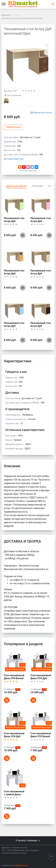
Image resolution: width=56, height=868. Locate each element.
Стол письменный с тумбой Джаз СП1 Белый (14, 794)
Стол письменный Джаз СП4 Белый (14, 677)
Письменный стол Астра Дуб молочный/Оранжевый (14, 275)
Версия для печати (43, 113)
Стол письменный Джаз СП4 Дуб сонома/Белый (41, 678)
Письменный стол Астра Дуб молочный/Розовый (41, 223)
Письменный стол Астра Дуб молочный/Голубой (14, 327)
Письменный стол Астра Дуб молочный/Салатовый (14, 223)
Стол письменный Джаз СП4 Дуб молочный (14, 736)
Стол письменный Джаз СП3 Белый (41, 735)
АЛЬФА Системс (21, 865)
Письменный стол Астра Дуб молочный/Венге (41, 326)
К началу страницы (28, 840)
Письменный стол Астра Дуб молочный (41, 274)
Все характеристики (14, 159)
